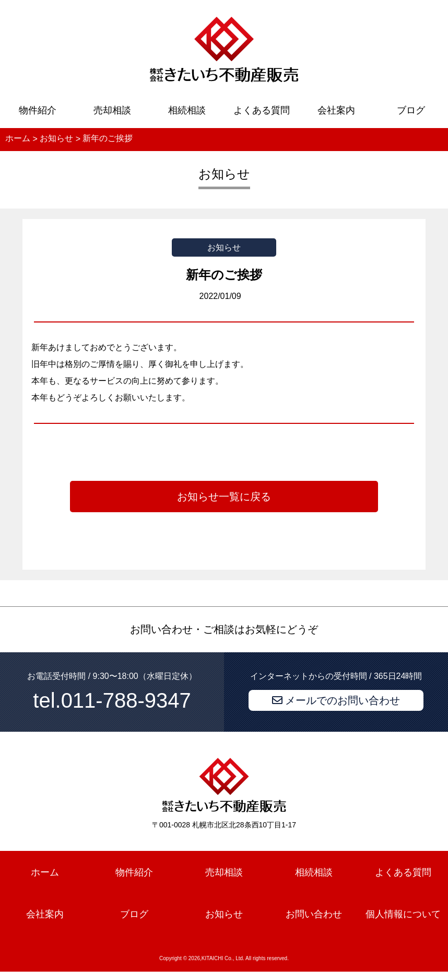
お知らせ (224, 914)
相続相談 (187, 110)
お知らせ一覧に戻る (224, 497)
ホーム (45, 872)
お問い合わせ (314, 914)
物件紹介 (38, 110)
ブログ (411, 110)
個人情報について (403, 914)
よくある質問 (262, 110)
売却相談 (112, 110)
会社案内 (336, 110)
